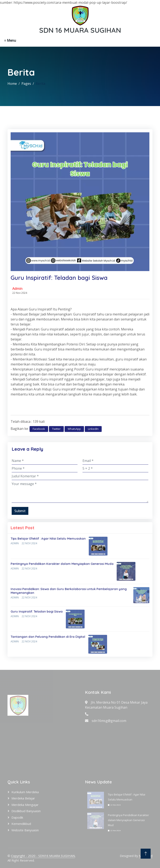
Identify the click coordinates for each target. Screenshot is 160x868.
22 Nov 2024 (29, 543)
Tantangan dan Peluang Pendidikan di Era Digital (48, 637)
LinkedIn (93, 429)
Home (12, 84)
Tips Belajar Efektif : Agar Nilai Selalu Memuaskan (48, 538)
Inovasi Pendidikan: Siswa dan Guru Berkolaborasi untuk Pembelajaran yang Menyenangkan (69, 591)
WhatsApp (74, 429)
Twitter (56, 429)
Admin (17, 289)
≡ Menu (10, 40)
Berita (40, 84)
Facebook (39, 429)
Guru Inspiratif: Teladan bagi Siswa (37, 611)
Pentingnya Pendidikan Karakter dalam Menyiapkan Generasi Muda (62, 564)
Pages (26, 84)
